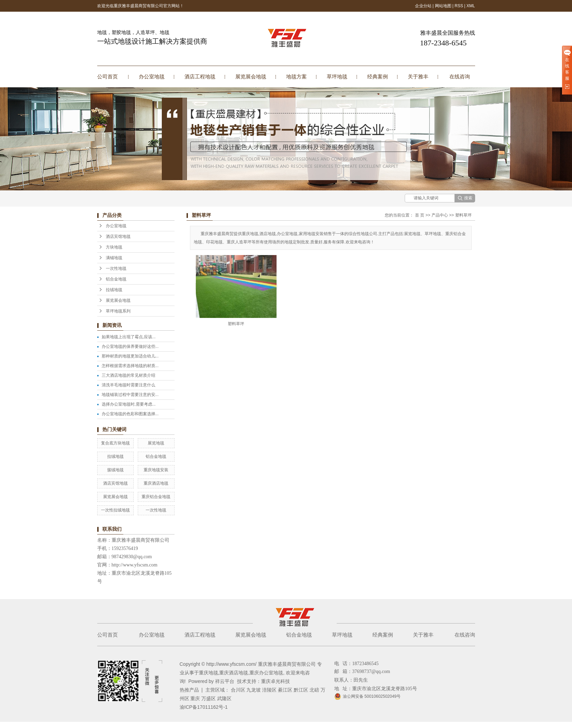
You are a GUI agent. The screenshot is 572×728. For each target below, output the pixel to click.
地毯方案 (296, 76)
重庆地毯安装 (156, 470)
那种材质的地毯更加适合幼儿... (130, 356)
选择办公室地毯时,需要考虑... (129, 404)
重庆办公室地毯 (266, 673)
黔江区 (301, 690)
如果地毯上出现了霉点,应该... (129, 337)
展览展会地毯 (251, 76)
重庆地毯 (209, 673)
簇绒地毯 (115, 470)
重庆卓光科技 (276, 681)
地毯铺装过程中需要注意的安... (130, 395)
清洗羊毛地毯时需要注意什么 (128, 385)
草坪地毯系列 (118, 311)
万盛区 (209, 698)
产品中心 (440, 215)
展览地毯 (156, 443)
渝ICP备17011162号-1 (204, 707)
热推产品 (189, 690)
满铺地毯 (114, 258)
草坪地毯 (337, 76)
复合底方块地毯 (115, 443)
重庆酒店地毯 (156, 483)
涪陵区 (269, 690)
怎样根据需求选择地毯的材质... (130, 366)
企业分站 (423, 6)
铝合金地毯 (116, 279)
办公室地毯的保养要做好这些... (130, 346)
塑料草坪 (463, 215)
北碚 (314, 690)
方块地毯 (114, 247)
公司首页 (108, 76)
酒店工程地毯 (200, 76)
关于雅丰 (418, 76)
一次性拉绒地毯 (115, 510)
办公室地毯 (152, 76)
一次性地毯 (116, 268)
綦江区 (285, 690)
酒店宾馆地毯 (118, 236)
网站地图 (443, 6)
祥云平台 (225, 681)
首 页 (420, 215)
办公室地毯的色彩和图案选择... (130, 414)
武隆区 (224, 698)
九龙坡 (254, 690)
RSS (459, 6)
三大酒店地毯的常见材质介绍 (128, 375)
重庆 (195, 698)
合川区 (238, 690)
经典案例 (378, 76)
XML (471, 6)
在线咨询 (460, 76)
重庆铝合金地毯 (156, 497)
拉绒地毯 (114, 290)
